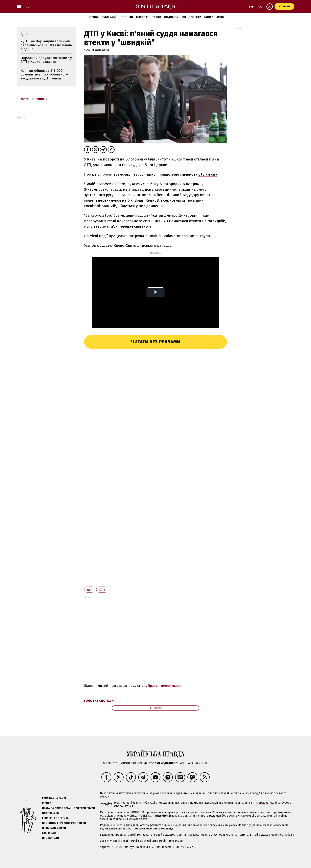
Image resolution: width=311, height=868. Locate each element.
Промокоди (50, 838)
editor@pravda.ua (283, 835)
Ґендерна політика (55, 818)
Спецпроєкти (191, 17)
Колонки (126, 17)
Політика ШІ (50, 813)
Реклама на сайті (54, 798)
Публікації (109, 17)
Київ (102, 590)
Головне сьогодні (99, 701)
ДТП (90, 590)
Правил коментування (165, 686)
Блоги (209, 17)
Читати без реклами (156, 342)
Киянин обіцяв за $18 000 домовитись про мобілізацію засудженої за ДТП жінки (44, 74)
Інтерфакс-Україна (267, 803)
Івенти (156, 17)
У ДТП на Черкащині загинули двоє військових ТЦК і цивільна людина (46, 45)
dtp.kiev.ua (208, 174)
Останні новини (34, 99)
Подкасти (171, 17)
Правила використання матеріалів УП (68, 808)
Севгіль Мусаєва (188, 835)
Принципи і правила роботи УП (64, 823)
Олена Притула (239, 835)
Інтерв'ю (142, 17)
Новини (93, 17)
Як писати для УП (54, 828)
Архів (220, 17)
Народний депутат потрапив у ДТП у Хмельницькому (46, 60)
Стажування (51, 833)
